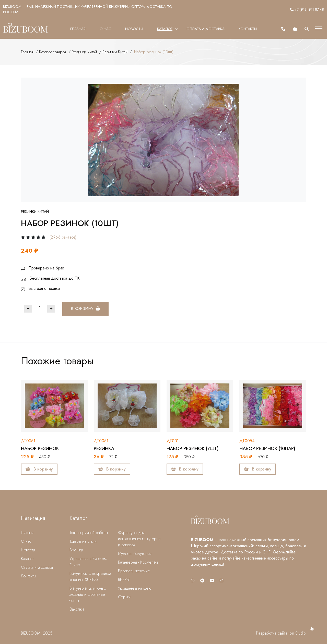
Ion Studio (297, 633)
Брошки (76, 550)
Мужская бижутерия (135, 554)
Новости (134, 29)
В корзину (85, 309)
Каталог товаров (53, 52)
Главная (78, 29)
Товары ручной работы (89, 533)
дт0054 (247, 441)
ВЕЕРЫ (124, 580)
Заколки (77, 609)
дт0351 (28, 441)
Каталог (165, 29)
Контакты (248, 29)
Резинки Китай (84, 52)
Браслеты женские (134, 571)
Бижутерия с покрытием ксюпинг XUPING (90, 577)
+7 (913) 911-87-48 (307, 9)
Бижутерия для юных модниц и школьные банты (88, 594)
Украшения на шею (135, 588)
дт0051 (101, 441)
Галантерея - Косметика (138, 562)
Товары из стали (83, 541)
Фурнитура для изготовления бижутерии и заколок (139, 539)
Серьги (124, 597)
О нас (105, 29)
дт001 (173, 441)
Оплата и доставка (206, 29)
